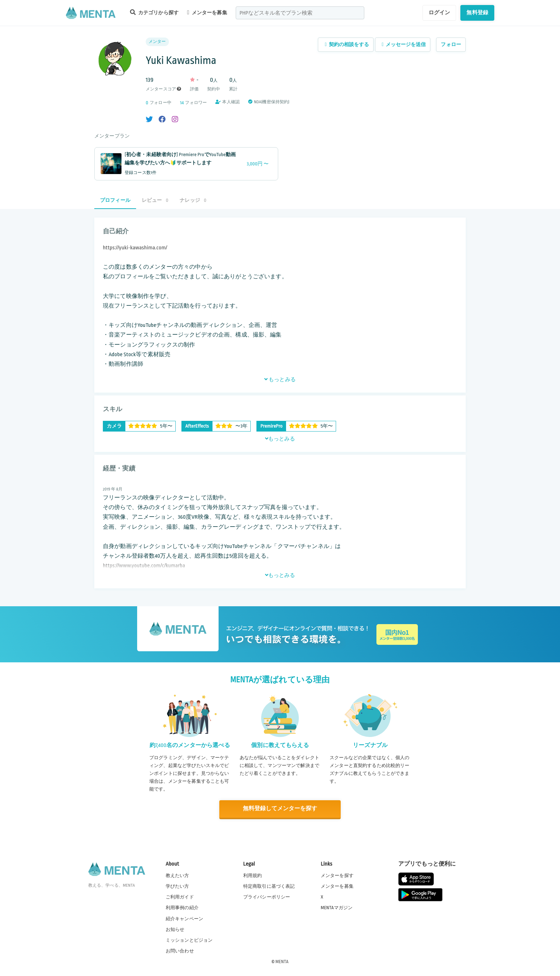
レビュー (155, 200)
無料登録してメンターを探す (280, 809)
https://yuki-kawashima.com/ (135, 248)
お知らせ (175, 929)
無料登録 (477, 13)
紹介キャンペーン (184, 918)
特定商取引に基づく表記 (269, 886)
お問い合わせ (180, 951)
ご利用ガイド (180, 897)
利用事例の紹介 (182, 907)
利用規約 (253, 875)
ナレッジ (193, 200)
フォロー (451, 44)
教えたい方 (177, 875)
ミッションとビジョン (189, 940)
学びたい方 (177, 886)
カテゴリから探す (154, 12)
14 (182, 103)
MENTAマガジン (337, 907)
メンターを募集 (207, 13)
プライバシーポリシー (267, 897)
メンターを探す (337, 875)
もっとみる (280, 379)
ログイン (439, 13)
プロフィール (115, 200)
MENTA (282, 961)
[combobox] (300, 13)
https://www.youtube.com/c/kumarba (144, 566)
